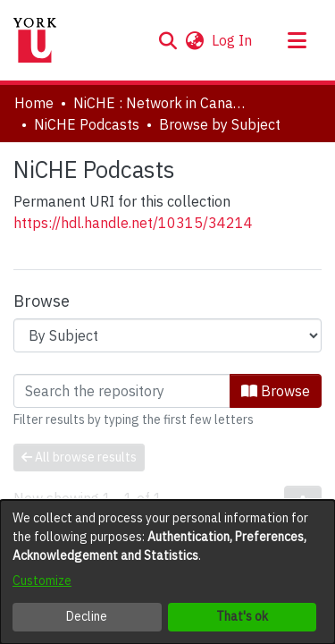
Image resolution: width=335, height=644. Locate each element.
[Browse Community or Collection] (167, 335)
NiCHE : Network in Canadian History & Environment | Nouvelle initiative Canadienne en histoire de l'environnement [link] (163, 103)
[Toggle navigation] (297, 40)
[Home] (35, 40)
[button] (167, 40)
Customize (42, 580)
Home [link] (34, 103)
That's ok (242, 616)
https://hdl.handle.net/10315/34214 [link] (133, 223)
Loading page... (61, 385)
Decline (87, 616)
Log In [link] (233, 40)
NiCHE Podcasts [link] (87, 124)
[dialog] (167, 572)
